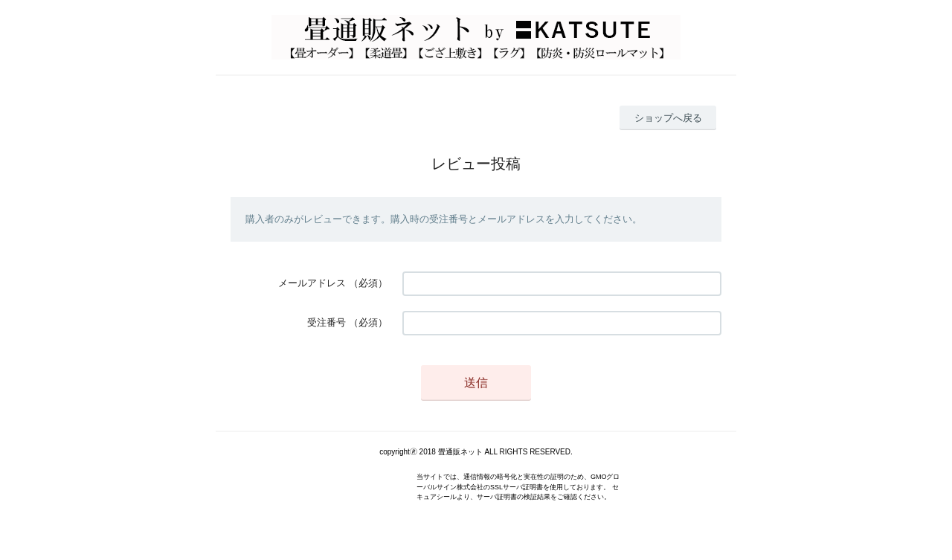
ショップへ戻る (668, 118)
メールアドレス (312, 283)
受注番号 (327, 322)
